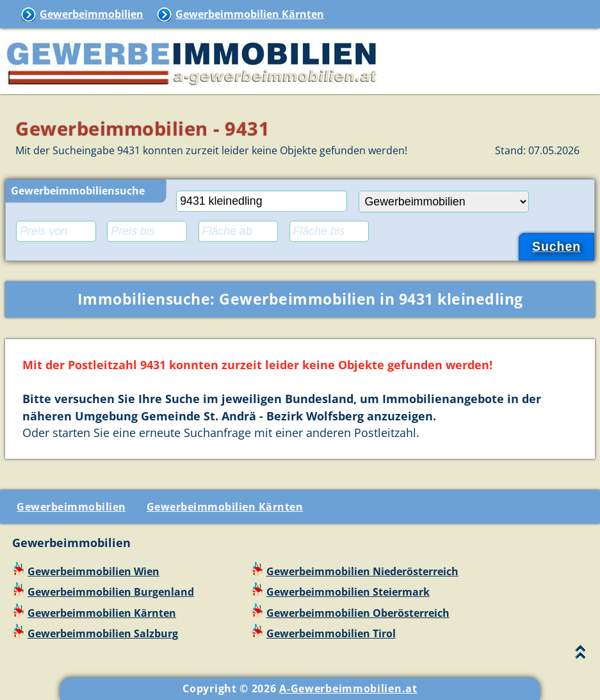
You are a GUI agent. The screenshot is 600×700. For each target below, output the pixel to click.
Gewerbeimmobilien (92, 14)
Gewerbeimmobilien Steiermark (348, 592)
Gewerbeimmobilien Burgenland (111, 592)
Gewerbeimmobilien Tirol (331, 633)
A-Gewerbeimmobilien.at (348, 688)
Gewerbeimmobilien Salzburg (103, 633)
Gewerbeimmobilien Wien (93, 571)
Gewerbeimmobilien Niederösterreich (362, 571)
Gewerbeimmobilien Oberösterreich (358, 613)
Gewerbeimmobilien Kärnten (250, 14)
